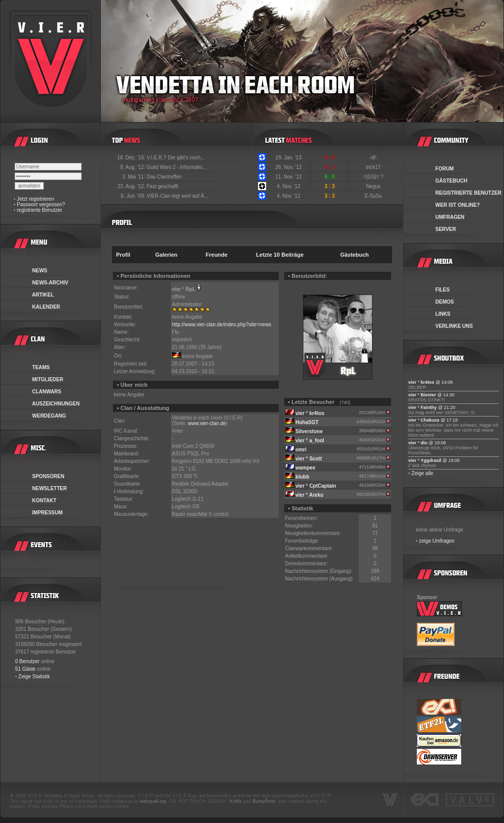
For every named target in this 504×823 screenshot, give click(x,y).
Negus (374, 186)
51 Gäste (25, 669)
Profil (123, 255)
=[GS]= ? (374, 177)
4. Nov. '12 (289, 186)
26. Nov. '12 (288, 167)
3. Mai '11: (134, 177)
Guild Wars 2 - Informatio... (177, 167)
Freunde (216, 255)
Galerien (166, 255)
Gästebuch (355, 255)
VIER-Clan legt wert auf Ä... (177, 196)
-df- (374, 158)
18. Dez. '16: (132, 158)
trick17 (374, 167)
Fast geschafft (163, 186)
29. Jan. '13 (289, 158)
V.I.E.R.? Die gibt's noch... (176, 158)
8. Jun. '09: (134, 196)
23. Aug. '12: (132, 186)
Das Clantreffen (164, 177)
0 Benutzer (27, 661)
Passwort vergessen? (41, 204)
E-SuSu (374, 196)
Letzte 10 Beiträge (280, 255)
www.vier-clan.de (207, 423)
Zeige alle (422, 473)
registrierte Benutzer (39, 210)
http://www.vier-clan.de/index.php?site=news (222, 325)
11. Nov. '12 (288, 177)
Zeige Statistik (34, 677)
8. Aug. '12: (133, 167)
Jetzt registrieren (35, 199)
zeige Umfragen (437, 541)
